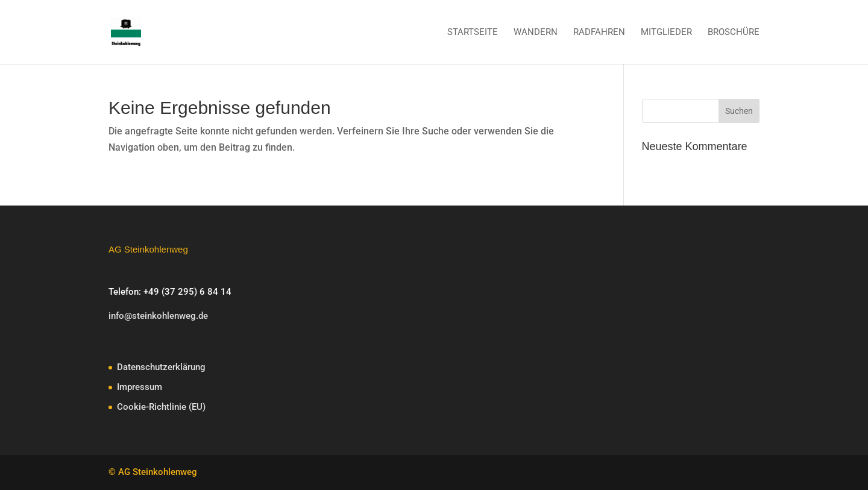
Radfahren (599, 33)
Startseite (473, 33)
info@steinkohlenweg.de (158, 316)
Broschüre (734, 33)
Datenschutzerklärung (161, 367)
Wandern (536, 33)
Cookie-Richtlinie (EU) (161, 407)
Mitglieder (666, 33)
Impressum (140, 387)
